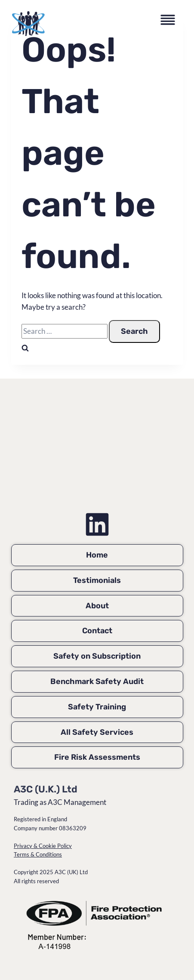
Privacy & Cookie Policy (43, 846)
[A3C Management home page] (28, 24)
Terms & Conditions (38, 854)
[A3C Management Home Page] (97, 452)
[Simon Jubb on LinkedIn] (97, 524)
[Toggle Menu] (169, 22)
